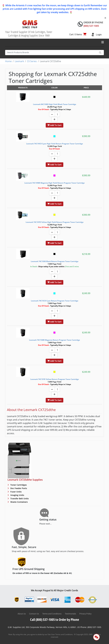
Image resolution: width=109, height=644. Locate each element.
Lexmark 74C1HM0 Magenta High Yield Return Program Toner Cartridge (54, 183)
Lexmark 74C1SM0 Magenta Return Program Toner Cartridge (54, 340)
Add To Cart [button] (54, 125)
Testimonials (70, 614)
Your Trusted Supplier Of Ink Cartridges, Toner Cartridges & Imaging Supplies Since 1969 (29, 34)
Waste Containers (19, 502)
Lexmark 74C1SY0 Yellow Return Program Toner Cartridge (55, 379)
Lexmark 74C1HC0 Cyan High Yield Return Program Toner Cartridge (55, 144)
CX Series (32, 61)
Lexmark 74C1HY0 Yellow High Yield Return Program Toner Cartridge (55, 222)
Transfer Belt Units (19, 498)
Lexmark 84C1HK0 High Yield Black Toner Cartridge (55, 104)
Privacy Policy (85, 614)
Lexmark (19, 61)
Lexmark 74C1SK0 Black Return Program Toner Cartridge (55, 261)
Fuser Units (16, 492)
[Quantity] (57, 114)
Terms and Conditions (52, 614)
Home (8, 61)
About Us (22, 614)
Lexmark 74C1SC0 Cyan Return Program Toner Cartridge (55, 301)
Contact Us (34, 614)
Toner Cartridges (18, 485)
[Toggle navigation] (103, 42)
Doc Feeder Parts (18, 488)
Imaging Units (17, 495)
